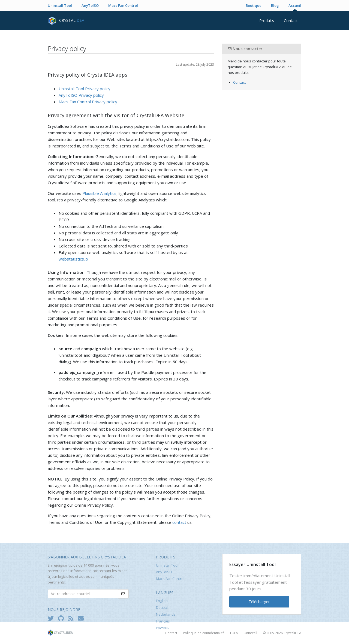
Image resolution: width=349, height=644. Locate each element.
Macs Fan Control (123, 5)
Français (163, 621)
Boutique (254, 5)
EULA (234, 633)
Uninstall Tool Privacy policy (85, 89)
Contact (291, 21)
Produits (267, 21)
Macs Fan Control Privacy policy (88, 102)
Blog (275, 5)
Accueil (295, 5)
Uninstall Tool (60, 5)
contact (179, 522)
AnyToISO (90, 5)
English (162, 601)
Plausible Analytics (99, 193)
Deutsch (163, 607)
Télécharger (259, 602)
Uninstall (250, 633)
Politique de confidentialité (204, 633)
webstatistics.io (73, 259)
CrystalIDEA (292, 633)
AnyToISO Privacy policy (81, 95)
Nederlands (166, 614)
